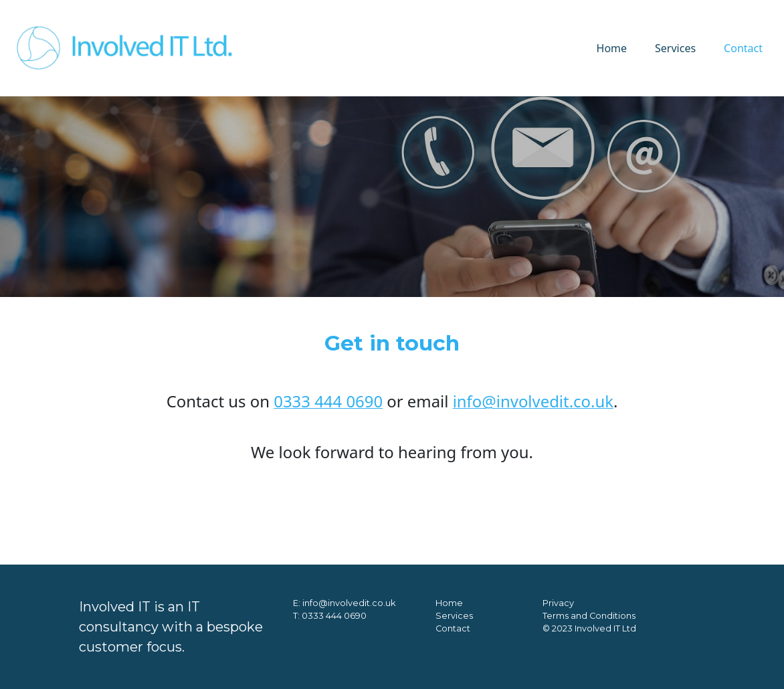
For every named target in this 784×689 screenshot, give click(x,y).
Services (675, 48)
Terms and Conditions (589, 616)
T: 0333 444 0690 (330, 616)
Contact (743, 48)
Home (612, 48)
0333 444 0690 (328, 401)
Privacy (558, 603)
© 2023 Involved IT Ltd (589, 628)
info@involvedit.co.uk (533, 401)
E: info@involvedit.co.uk (344, 603)
